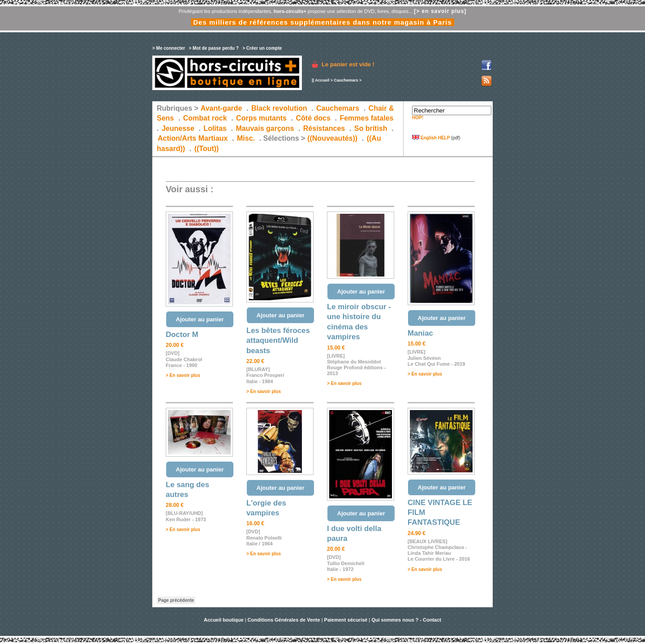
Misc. (246, 138)
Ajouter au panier (200, 319)
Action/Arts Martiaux (193, 138)
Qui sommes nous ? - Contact (406, 620)
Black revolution (279, 108)
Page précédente (176, 600)
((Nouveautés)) (332, 138)
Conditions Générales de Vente (284, 620)
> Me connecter (169, 48)
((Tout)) (207, 149)
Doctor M (182, 335)
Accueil (322, 80)
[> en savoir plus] (440, 11)
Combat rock (205, 118)
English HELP (431, 138)
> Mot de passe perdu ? (213, 48)
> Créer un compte (262, 48)
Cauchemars (346, 80)
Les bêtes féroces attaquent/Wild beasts (278, 341)
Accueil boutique (224, 620)
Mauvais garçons (265, 128)
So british (371, 128)
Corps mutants (262, 118)
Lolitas (215, 128)
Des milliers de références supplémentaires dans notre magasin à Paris (322, 22)
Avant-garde (221, 108)
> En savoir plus (183, 375)
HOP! (418, 118)
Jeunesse (178, 128)
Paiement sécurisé (346, 620)
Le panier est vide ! (348, 64)
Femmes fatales (366, 118)
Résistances (324, 128)
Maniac (420, 333)
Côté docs (313, 118)
